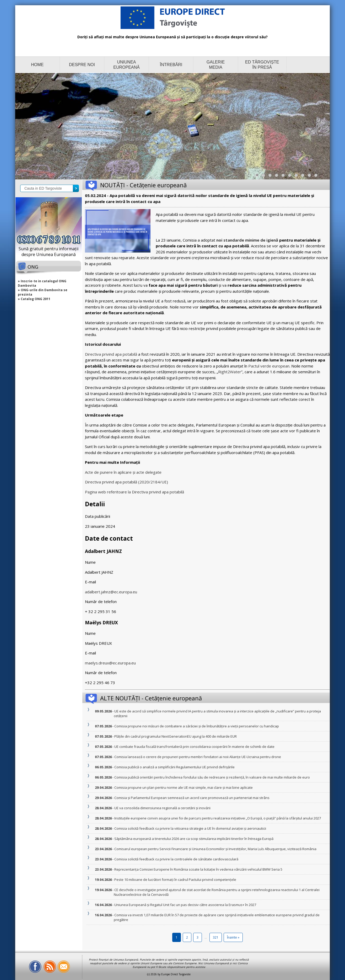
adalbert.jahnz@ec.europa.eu (111, 592)
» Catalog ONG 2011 (34, 299)
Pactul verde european (269, 366)
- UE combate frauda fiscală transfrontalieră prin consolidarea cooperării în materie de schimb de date (194, 747)
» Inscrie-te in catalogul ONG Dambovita (42, 283)
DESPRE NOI (82, 65)
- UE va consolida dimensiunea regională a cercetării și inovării (162, 808)
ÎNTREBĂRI (171, 65)
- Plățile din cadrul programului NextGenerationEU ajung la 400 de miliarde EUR (175, 736)
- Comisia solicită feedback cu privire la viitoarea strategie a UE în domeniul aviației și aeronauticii (190, 828)
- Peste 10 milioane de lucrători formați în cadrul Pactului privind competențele (175, 880)
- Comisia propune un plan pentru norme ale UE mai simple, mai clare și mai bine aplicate (183, 787)
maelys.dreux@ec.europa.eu (110, 663)
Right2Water (230, 372)
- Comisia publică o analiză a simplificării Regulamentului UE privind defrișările (174, 767)
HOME (37, 65)
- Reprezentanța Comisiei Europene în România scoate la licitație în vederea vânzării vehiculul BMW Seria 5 (198, 869)
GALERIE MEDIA (216, 65)
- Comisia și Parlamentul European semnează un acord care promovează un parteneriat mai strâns (192, 798)
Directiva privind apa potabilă (111, 354)
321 (216, 937)
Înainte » (233, 937)
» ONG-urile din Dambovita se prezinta (43, 292)
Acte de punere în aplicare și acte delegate (123, 472)
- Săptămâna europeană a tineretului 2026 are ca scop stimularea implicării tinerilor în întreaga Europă (194, 839)
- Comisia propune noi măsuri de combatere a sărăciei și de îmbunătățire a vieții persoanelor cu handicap (196, 726)
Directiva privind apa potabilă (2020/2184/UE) (126, 482)
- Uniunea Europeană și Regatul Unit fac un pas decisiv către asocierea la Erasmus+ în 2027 (185, 905)
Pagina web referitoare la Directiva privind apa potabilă (134, 492)
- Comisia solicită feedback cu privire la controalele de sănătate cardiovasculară (176, 859)
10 (317, 177)
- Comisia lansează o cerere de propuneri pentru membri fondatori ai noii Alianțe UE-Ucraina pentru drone (197, 757)
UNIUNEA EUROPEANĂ (126, 65)
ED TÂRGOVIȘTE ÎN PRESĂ (262, 65)
